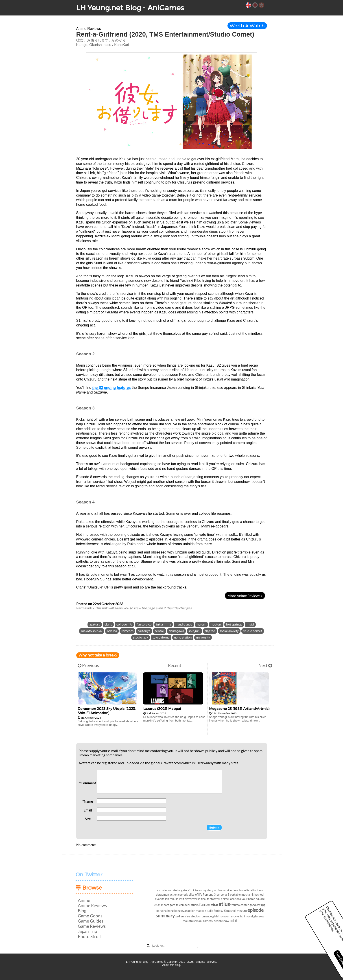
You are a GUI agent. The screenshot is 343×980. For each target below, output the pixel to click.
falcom (180, 905)
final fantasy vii (211, 899)
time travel (239, 890)
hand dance (184, 625)
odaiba (112, 631)
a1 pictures (195, 890)
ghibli (216, 916)
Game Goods (90, 916)
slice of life (196, 895)
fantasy (219, 911)
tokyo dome (161, 638)
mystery (208, 890)
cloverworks (192, 899)
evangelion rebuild (167, 899)
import (165, 905)
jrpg (181, 899)
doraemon (162, 895)
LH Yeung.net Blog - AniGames (130, 8)
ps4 (178, 916)
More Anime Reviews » (245, 596)
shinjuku (194, 631)
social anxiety (229, 631)
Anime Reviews (92, 905)
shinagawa (176, 631)
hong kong (174, 911)
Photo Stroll (89, 936)
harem (201, 625)
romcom (127, 631)
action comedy (179, 895)
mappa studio (204, 911)
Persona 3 (209, 895)
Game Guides (91, 921)
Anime (84, 900)
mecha (246, 895)
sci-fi (233, 920)
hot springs (234, 625)
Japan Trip (87, 931)
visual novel (165, 890)
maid (250, 625)
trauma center (240, 905)
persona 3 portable (229, 895)
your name (248, 899)
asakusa (95, 625)
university (203, 638)
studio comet (253, 631)
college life (124, 625)
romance (206, 916)
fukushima (164, 625)
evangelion (188, 911)
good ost (255, 905)
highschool (257, 895)
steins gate (180, 890)
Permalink (84, 608)
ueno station (183, 638)
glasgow (259, 916)
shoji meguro (239, 911)
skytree (210, 631)
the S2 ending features (111, 388)
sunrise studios (190, 916)
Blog (82, 911)
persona (162, 911)
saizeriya (144, 631)
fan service (144, 625)
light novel (246, 916)
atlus (224, 904)
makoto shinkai (92, 631)
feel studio (192, 905)
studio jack (141, 638)
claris (108, 625)
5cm (227, 911)
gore (173, 905)
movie (235, 916)
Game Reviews (92, 926)
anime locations (231, 899)
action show (221, 921)
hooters (216, 625)
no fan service (223, 890)
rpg (263, 905)
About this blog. (171, 965)
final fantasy (255, 890)
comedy (208, 921)
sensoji (160, 631)
